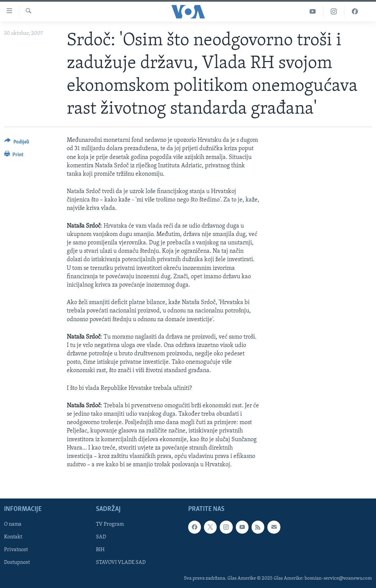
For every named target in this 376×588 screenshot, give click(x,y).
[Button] (17, 143)
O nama (13, 525)
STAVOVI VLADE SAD (121, 563)
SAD (101, 537)
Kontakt (13, 537)
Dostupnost (17, 563)
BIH (100, 550)
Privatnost (16, 550)
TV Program (110, 525)
